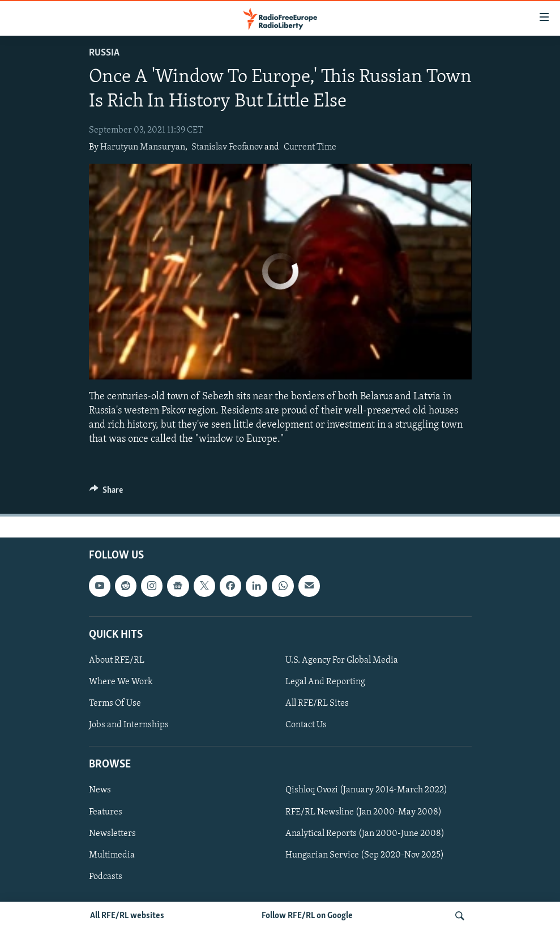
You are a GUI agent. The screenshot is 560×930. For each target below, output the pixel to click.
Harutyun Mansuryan (143, 147)
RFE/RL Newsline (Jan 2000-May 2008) (364, 812)
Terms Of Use (115, 703)
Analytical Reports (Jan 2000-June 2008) (365, 834)
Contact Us (306, 725)
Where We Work (121, 682)
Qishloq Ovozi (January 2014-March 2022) (366, 791)
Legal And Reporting (325, 682)
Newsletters (112, 834)
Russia (104, 53)
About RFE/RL (117, 660)
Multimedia (112, 855)
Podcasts (106, 877)
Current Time (310, 147)
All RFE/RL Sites (317, 703)
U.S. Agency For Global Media (342, 660)
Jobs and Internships (129, 725)
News (100, 791)
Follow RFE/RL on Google (307, 916)
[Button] (106, 493)
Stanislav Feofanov (227, 147)
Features (106, 812)
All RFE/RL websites (127, 916)
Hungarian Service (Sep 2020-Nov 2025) (365, 855)
